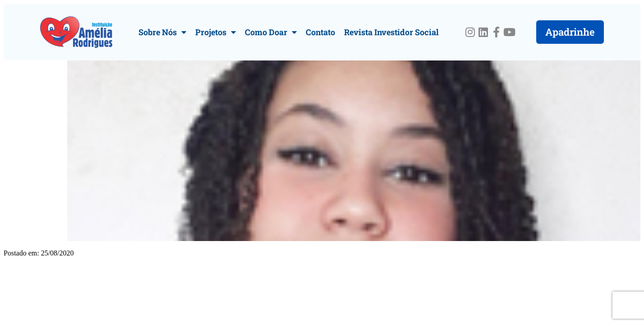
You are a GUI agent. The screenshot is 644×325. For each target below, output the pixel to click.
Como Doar (271, 32)
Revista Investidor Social (391, 32)
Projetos (216, 32)
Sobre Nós (162, 32)
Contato (320, 32)
